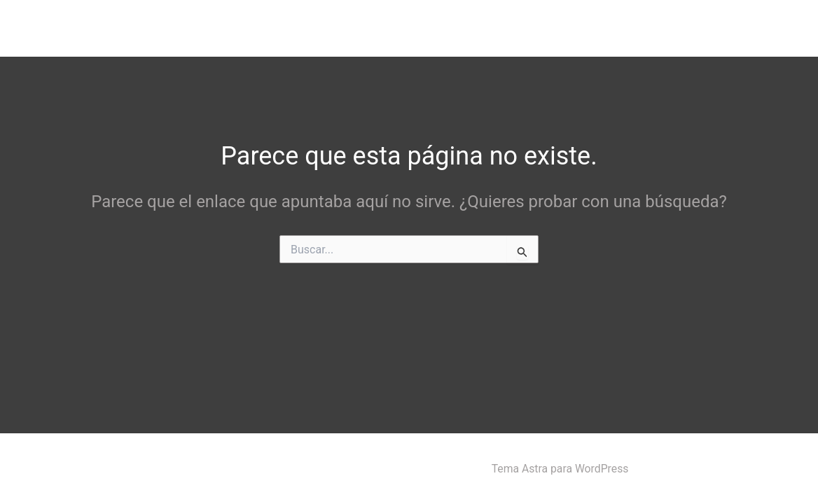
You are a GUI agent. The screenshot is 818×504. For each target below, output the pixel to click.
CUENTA (691, 28)
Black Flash (61, 27)
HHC (629, 28)
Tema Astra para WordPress (560, 469)
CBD (571, 28)
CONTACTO (764, 28)
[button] (582, 28)
